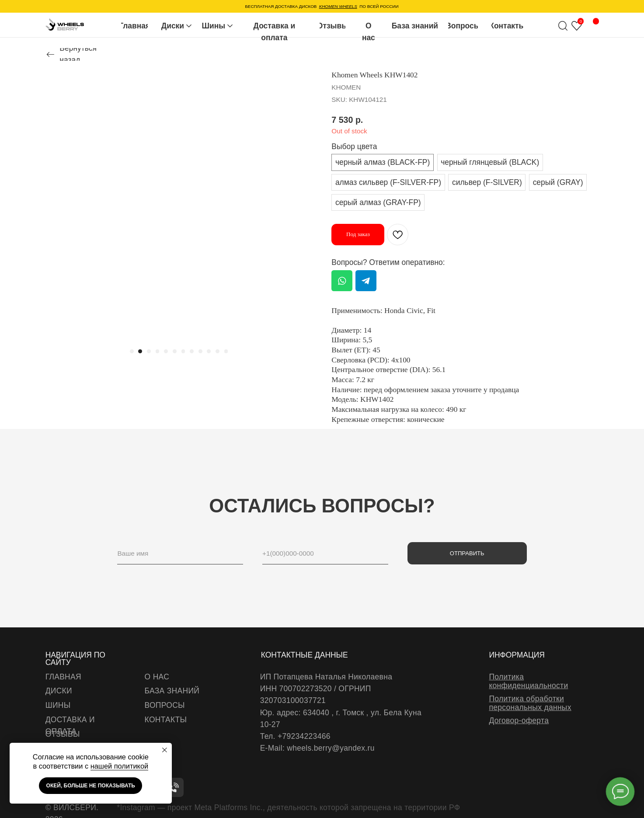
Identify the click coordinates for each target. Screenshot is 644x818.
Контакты (166, 720)
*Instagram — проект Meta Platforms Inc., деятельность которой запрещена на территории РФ (288, 808)
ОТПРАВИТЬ (467, 553)
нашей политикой (120, 766)
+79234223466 (304, 736)
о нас (157, 677)
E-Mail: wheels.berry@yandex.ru (317, 748)
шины (58, 705)
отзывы (63, 734)
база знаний (172, 691)
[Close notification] (165, 750)
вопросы (165, 705)
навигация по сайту (75, 659)
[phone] (325, 553)
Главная (63, 677)
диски (59, 691)
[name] (180, 553)
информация (517, 655)
